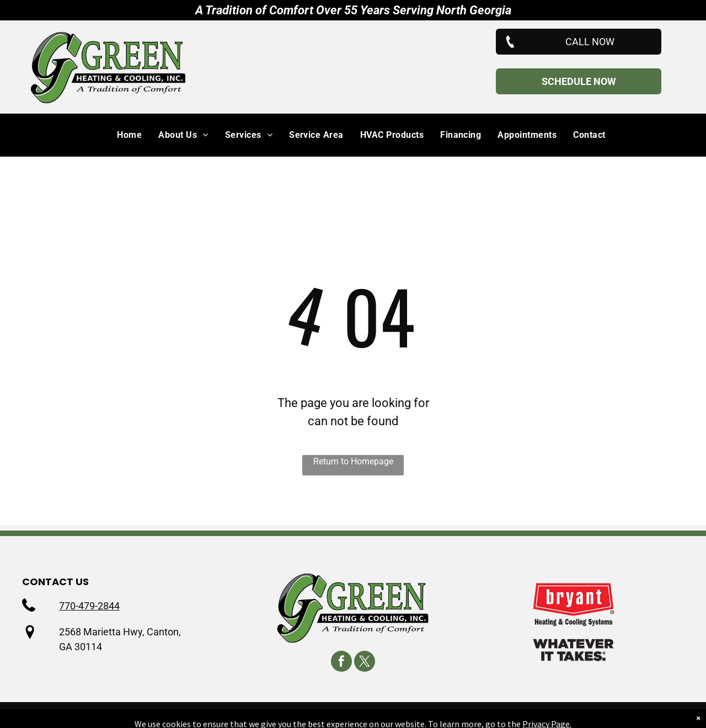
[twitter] (365, 663)
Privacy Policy (335, 715)
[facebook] (341, 663)
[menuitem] (121, 135)
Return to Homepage (353, 461)
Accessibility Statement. (513, 715)
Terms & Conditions (412, 715)
